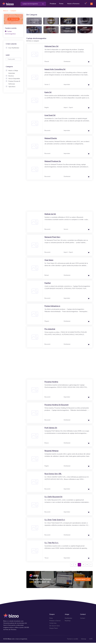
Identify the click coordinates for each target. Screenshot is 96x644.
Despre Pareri (54, 629)
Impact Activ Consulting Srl (55, 71)
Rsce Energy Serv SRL (53, 475)
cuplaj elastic (34, 22)
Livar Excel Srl (50, 116)
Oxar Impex (49, 261)
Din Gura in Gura (55, 627)
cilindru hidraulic (68, 31)
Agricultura (12, 88)
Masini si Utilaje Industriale (13, 73)
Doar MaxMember (14, 49)
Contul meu (53, 624)
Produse (53, 3)
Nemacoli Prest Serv (52, 238)
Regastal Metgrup (52, 452)
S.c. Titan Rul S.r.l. (52, 544)
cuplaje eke (68, 22)
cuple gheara (51, 31)
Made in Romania (71, 4)
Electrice (11, 77)
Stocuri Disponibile (14, 80)
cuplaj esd (85, 22)
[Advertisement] (13, 125)
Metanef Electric (51, 139)
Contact (83, 619)
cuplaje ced (51, 22)
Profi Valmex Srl (51, 429)
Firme (62, 3)
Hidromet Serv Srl (52, 48)
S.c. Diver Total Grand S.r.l (55, 521)
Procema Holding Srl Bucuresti (56, 406)
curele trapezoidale (85, 31)
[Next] (91, 566)
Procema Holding (51, 383)
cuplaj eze (34, 31)
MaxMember (68, 619)
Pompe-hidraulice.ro (52, 307)
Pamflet (48, 284)
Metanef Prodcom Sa (53, 162)
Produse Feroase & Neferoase (14, 84)
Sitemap (84, 640)
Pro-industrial (50, 330)
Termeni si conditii (72, 640)
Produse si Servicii (55, 622)
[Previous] (72, 566)
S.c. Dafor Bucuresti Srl (53, 498)
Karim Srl (48, 93)
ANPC (91, 640)
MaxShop (68, 622)
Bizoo (10, 640)
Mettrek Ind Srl (50, 215)
